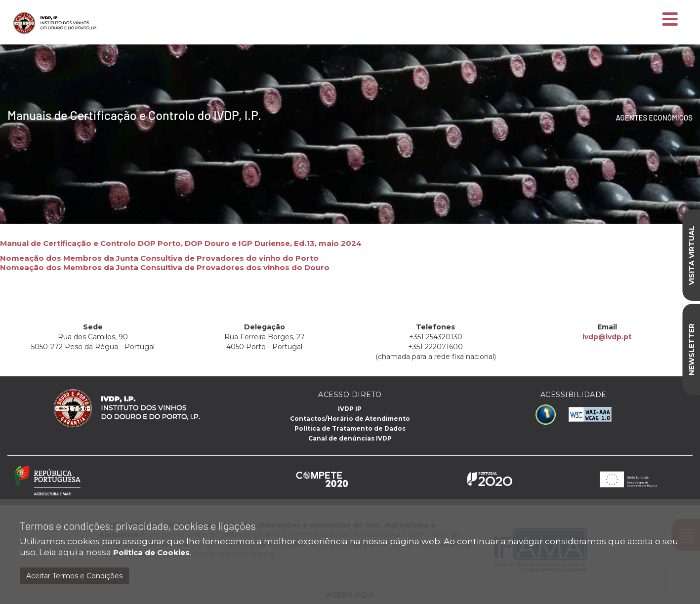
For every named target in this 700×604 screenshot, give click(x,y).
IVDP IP (350, 409)
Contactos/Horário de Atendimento (350, 419)
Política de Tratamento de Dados (350, 428)
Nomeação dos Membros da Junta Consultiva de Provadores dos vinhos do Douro (165, 267)
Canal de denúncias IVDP (350, 438)
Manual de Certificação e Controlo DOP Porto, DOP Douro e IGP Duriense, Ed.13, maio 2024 (181, 243)
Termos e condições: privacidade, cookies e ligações (138, 526)
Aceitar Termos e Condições (74, 576)
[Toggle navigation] (670, 20)
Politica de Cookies (151, 552)
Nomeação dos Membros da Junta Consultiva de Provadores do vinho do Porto (159, 258)
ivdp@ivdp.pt (607, 337)
